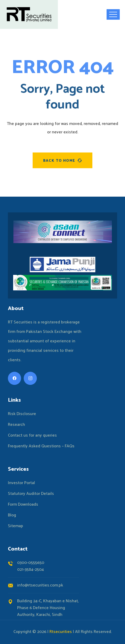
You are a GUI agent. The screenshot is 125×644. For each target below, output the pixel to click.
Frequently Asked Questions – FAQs (41, 446)
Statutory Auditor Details (31, 494)
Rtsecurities (61, 632)
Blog (12, 515)
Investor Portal (21, 483)
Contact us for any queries (32, 436)
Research (16, 425)
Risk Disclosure (22, 414)
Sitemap (16, 526)
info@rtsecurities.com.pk (40, 585)
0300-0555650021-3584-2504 (31, 566)
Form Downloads (23, 505)
